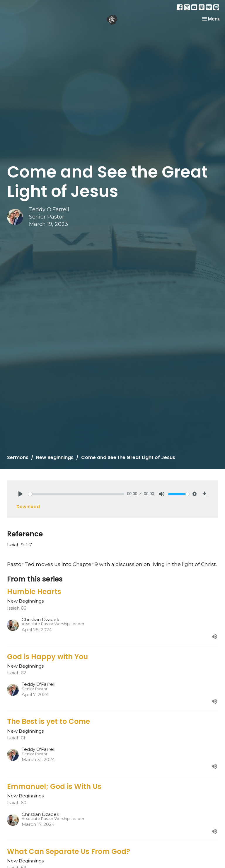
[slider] (76, 494)
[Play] (21, 494)
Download (28, 507)
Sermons (18, 457)
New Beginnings (55, 457)
